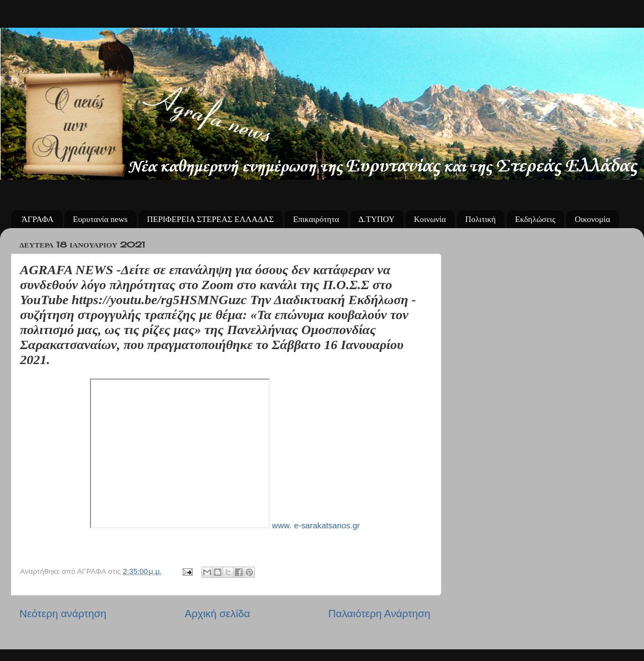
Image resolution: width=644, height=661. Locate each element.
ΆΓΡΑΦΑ (38, 219)
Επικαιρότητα (316, 219)
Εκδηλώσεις (535, 219)
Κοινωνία (430, 219)
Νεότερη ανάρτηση (63, 614)
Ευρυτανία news (100, 219)
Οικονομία (592, 219)
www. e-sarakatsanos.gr (315, 526)
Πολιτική (481, 219)
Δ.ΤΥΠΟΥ (377, 219)
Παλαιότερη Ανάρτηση (379, 614)
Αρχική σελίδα (218, 614)
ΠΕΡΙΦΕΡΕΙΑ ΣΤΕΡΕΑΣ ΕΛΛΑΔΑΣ (211, 219)
